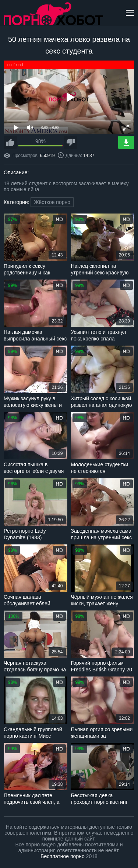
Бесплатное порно (62, 856)
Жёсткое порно (52, 202)
